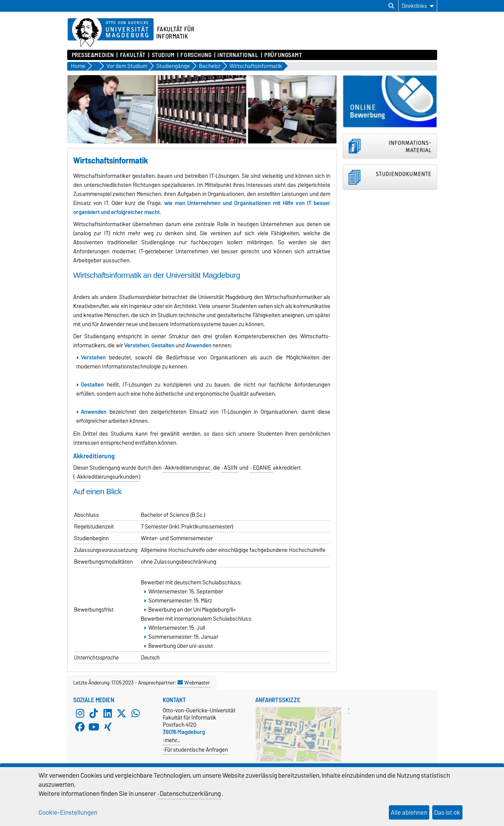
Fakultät (133, 55)
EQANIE (262, 468)
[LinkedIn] (108, 714)
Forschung (196, 55)
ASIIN (231, 468)
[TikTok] (94, 714)
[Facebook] (80, 727)
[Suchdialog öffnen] (391, 6)
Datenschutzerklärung (190, 794)
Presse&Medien (93, 55)
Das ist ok (447, 812)
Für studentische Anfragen (196, 750)
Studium (163, 55)
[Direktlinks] (418, 6)
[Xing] (108, 727)
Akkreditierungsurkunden (108, 477)
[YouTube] (94, 727)
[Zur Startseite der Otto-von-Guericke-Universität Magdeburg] (111, 33)
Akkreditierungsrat (187, 468)
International (238, 55)
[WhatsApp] (136, 714)
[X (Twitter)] (122, 714)
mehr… (172, 740)
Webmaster (194, 683)
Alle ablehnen (409, 812)
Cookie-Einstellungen (68, 812)
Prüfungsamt (283, 55)
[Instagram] (80, 714)
